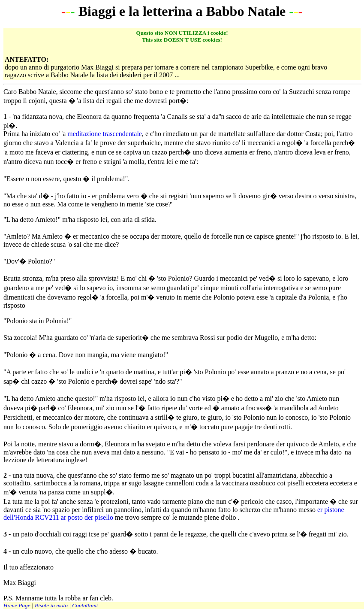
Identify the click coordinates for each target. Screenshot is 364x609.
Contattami (85, 605)
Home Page (17, 605)
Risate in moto (51, 605)
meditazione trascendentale (105, 134)
